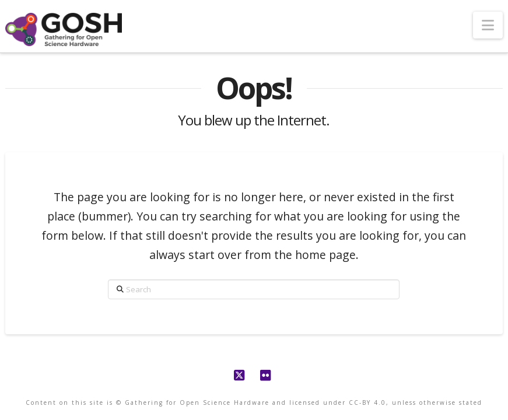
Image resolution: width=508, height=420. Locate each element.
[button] (488, 25)
